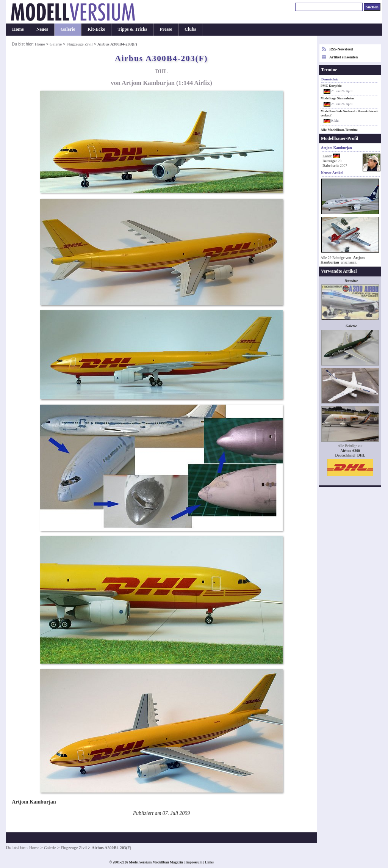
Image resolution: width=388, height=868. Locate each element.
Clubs (190, 29)
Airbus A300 (350, 451)
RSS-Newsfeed (341, 49)
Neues (42, 29)
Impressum (194, 862)
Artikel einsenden (343, 57)
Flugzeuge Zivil (79, 44)
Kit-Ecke (96, 29)
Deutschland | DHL (350, 455)
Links (209, 862)
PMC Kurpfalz (331, 86)
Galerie (68, 29)
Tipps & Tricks (132, 29)
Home (18, 29)
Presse (166, 29)
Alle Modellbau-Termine (339, 130)
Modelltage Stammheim (337, 98)
